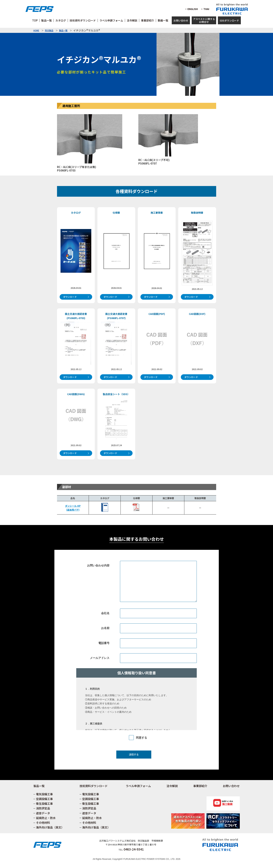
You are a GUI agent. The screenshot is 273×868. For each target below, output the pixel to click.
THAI (206, 9)
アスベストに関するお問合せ (204, 20)
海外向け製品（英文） (50, 827)
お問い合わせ (181, 20)
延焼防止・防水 (46, 818)
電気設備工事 (44, 794)
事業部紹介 (200, 786)
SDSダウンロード (229, 20)
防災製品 (49, 30)
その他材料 (43, 823)
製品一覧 (63, 30)
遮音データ (43, 813)
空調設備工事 (44, 799)
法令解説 (172, 786)
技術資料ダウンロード (94, 786)
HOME (36, 30)
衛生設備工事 (44, 803)
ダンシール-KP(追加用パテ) (73, 508)
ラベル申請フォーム (138, 786)
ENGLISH (193, 9)
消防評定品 (43, 808)
